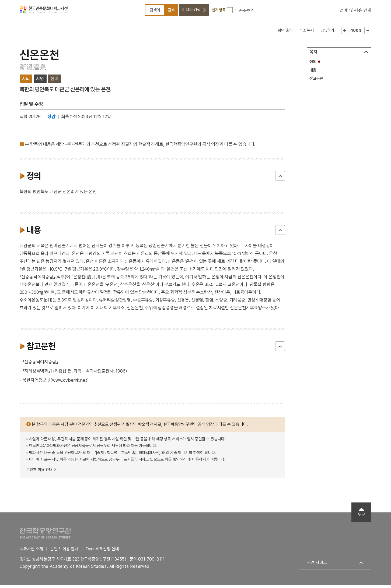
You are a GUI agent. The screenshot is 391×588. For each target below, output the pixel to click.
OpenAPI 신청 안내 (102, 552)
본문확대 (345, 33)
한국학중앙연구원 (45, 536)
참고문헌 (316, 82)
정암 (51, 119)
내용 (313, 73)
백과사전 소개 (31, 552)
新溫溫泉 (33, 70)
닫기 (280, 179)
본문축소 (368, 33)
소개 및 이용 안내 (356, 12)
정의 (313, 65)
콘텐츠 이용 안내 (40, 472)
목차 (313, 55)
